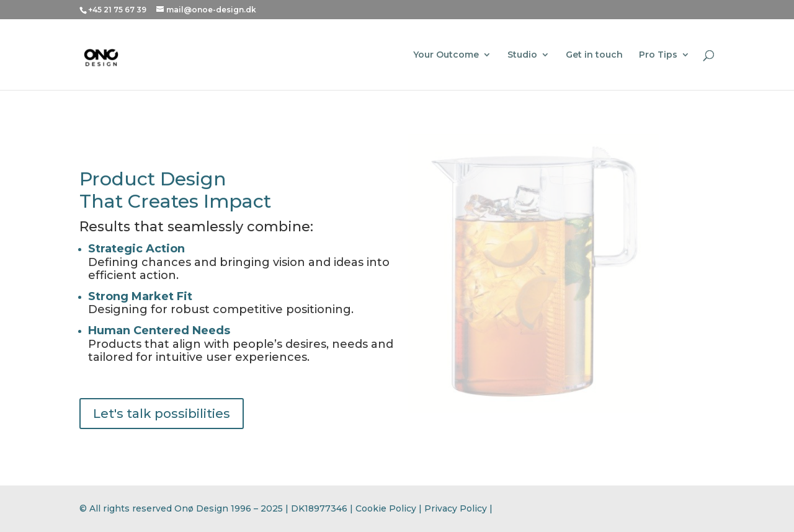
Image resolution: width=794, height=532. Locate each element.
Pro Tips (658, 55)
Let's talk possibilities (162, 414)
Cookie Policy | (390, 508)
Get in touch (594, 55)
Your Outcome (446, 55)
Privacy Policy (456, 508)
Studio (522, 55)
